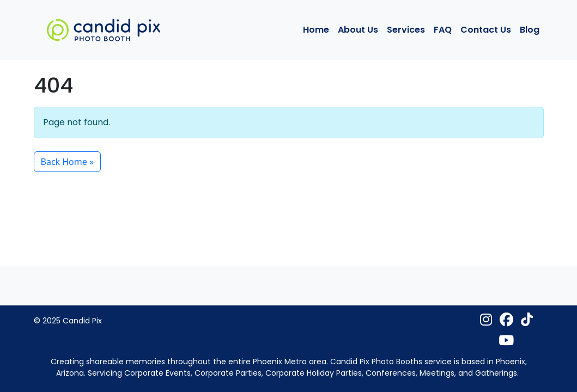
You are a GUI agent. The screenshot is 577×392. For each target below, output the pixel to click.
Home (316, 30)
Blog (530, 30)
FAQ (443, 30)
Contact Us (486, 30)
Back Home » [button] (68, 162)
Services (406, 30)
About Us (358, 30)
